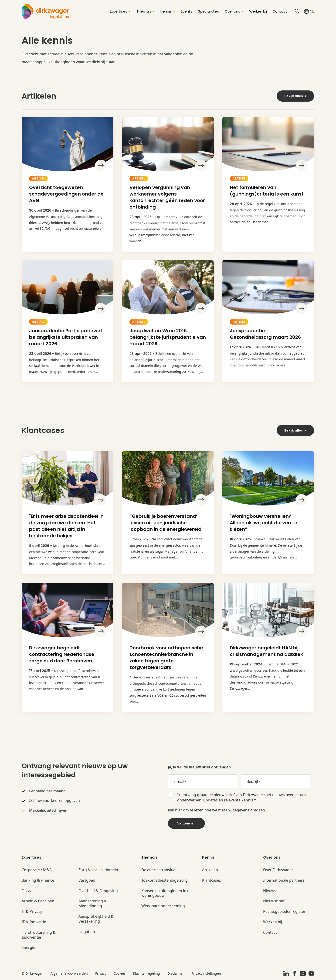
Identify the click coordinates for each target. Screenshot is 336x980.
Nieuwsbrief (274, 901)
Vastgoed (87, 880)
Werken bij (258, 11)
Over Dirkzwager (278, 870)
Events (187, 11)
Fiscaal (27, 891)
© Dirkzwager (32, 973)
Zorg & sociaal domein (98, 870)
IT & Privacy (32, 912)
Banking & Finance (38, 880)
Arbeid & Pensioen (38, 901)
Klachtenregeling (146, 973)
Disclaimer (176, 973)
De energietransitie (158, 870)
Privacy (101, 973)
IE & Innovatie (34, 922)
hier (179, 810)
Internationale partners (284, 880)
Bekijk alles (295, 96)
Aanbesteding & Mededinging (93, 904)
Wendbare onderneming (163, 906)
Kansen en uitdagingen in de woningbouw (166, 893)
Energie (28, 948)
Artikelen (210, 870)
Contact (280, 11)
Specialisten (209, 11)
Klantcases (212, 880)
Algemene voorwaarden (69, 973)
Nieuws (270, 891)
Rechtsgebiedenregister (284, 912)
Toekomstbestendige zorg (165, 880)
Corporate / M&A (37, 870)
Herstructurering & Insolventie (39, 935)
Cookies (120, 973)
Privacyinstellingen (206, 973)
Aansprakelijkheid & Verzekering (96, 919)
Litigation (87, 932)
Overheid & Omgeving (98, 891)
